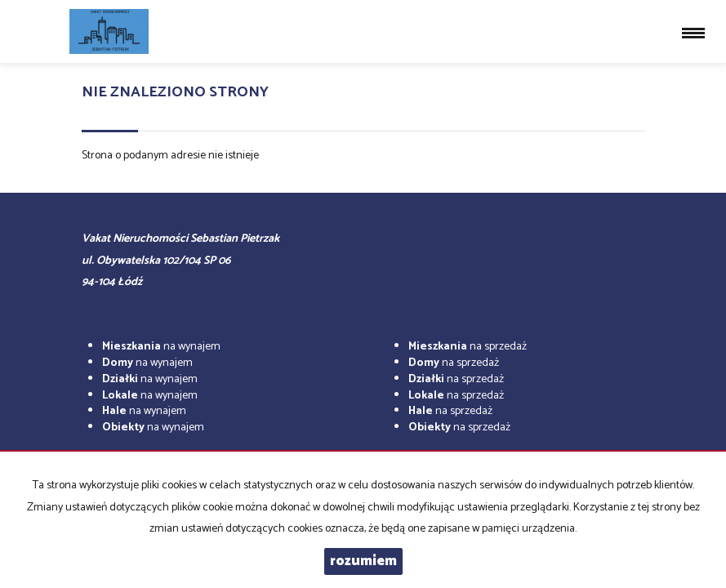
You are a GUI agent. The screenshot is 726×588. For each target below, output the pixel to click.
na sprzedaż (468, 347)
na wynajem (161, 347)
